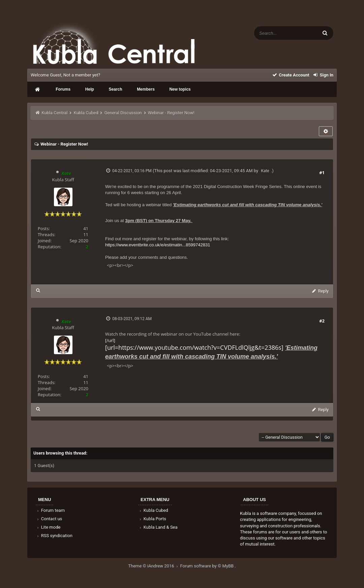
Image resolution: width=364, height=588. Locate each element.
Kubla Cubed (86, 113)
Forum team (50, 510)
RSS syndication (54, 536)
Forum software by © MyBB (208, 566)
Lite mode (48, 527)
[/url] (211, 349)
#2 (322, 321)
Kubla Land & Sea (158, 527)
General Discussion (123, 113)
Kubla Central (54, 113)
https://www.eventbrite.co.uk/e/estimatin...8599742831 (158, 245)
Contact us (49, 519)
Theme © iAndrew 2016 (154, 566)
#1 (322, 173)
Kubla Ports (152, 519)
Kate (265, 171)
